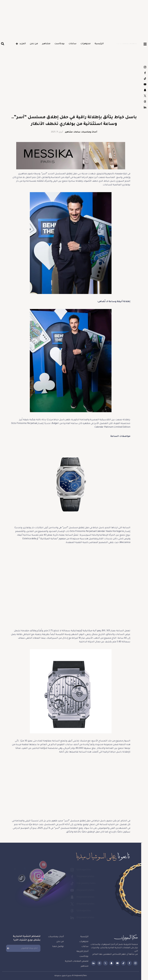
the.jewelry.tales (145, 79)
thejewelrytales (145, 73)
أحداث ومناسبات (89, 132)
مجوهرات (86, 44)
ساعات (73, 44)
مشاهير (46, 44)
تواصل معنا (58, 947)
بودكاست (59, 44)
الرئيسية (99, 44)
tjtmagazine (145, 67)
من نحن (34, 44)
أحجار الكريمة (82, 952)
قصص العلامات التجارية (77, 961)
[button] (3, 44)
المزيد (21, 44)
